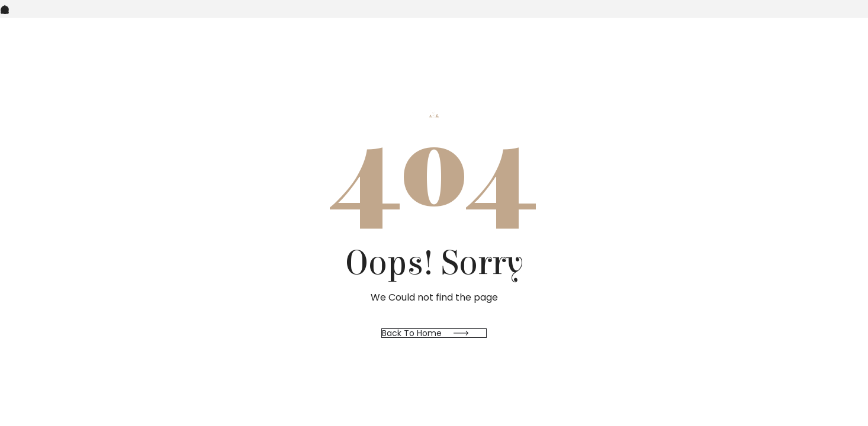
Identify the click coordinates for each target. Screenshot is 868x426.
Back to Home (412, 333)
